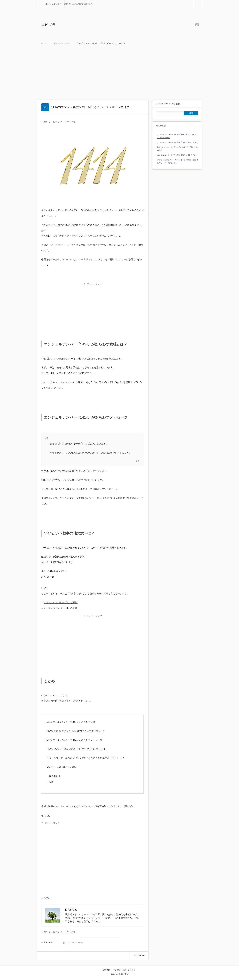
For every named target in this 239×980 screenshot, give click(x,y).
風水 (86, 4)
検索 (202, 1)
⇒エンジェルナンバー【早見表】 (59, 122)
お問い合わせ (128, 970)
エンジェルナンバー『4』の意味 (60, 608)
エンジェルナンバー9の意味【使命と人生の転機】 (178, 142)
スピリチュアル (71, 4)
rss (197, 25)
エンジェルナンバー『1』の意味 (61, 602)
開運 (90, 4)
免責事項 (117, 970)
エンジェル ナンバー (55, 4)
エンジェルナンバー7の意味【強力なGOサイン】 (177, 155)
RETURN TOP (139, 956)
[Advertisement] (119, 72)
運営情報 (106, 970)
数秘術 (81, 4)
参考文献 (46, 898)
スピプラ (48, 25)
